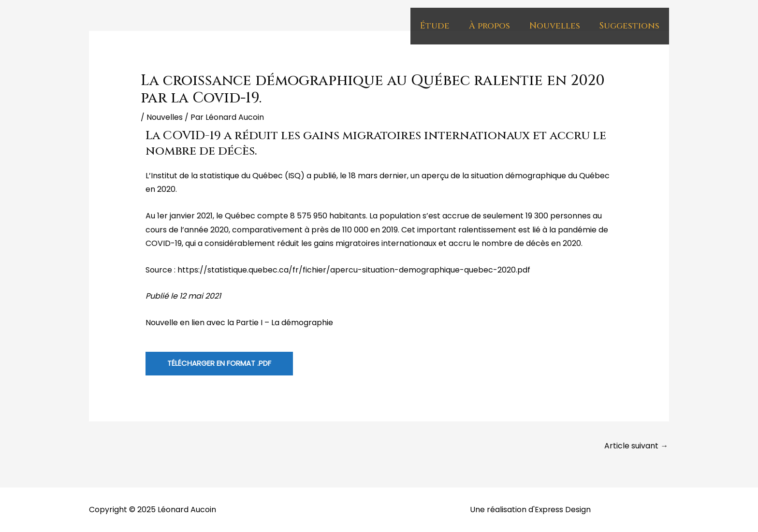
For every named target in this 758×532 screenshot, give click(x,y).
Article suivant (636, 446)
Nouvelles (555, 26)
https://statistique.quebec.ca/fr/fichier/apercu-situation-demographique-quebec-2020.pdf (354, 270)
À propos (489, 26)
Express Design (563, 510)
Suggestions (629, 26)
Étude (435, 26)
